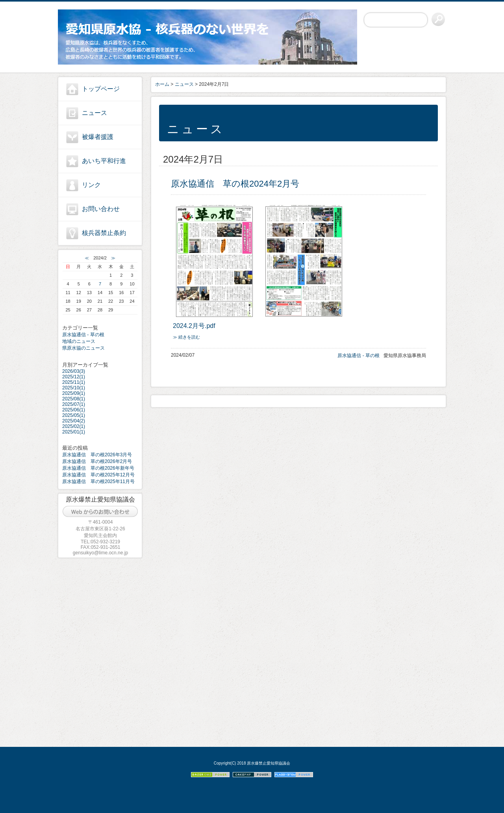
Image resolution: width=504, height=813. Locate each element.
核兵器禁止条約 (104, 233)
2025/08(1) (74, 399)
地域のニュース (79, 341)
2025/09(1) (74, 393)
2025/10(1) (74, 388)
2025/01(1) (74, 432)
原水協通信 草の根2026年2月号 (97, 461)
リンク (91, 185)
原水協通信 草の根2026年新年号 (98, 468)
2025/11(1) (74, 382)
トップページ (101, 89)
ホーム (162, 84)
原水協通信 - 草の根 (83, 335)
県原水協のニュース (83, 348)
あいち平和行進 (104, 161)
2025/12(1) (74, 377)
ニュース (94, 113)
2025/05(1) (74, 415)
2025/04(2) (74, 421)
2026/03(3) (74, 371)
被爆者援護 (98, 137)
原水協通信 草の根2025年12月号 (98, 475)
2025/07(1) (74, 404)
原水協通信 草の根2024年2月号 (235, 184)
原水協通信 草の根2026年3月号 (97, 455)
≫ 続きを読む (186, 337)
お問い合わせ (101, 209)
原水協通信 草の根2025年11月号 (98, 482)
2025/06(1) (74, 410)
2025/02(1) (74, 426)
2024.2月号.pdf (194, 326)
